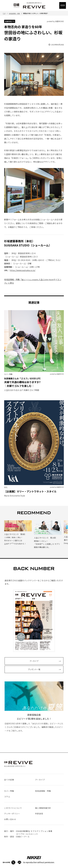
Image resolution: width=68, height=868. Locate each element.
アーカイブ (34, 661)
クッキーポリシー (12, 814)
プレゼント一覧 (34, 669)
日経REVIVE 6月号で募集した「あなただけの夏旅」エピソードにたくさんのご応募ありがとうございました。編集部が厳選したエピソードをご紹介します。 (34, 707)
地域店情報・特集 (14, 13)
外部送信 (39, 814)
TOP (4, 13)
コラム (7, 797)
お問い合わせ (10, 819)
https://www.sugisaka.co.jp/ (23, 270)
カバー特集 (9, 791)
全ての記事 (9, 780)
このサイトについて (13, 808)
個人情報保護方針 (43, 808)
